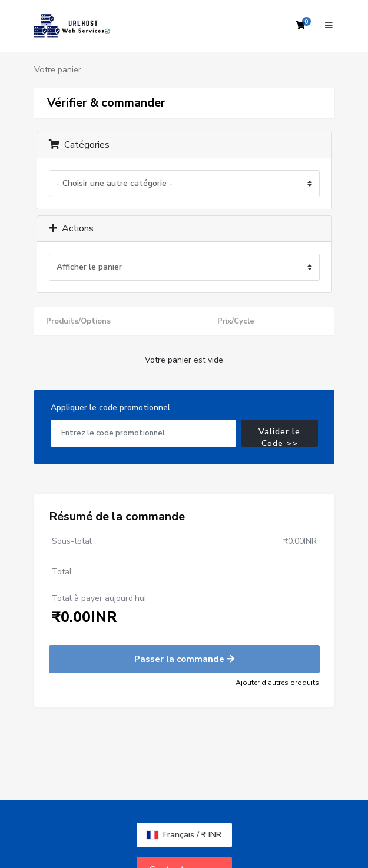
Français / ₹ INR (184, 835)
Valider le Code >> (279, 436)
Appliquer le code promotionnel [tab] (110, 408)
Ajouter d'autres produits (277, 683)
